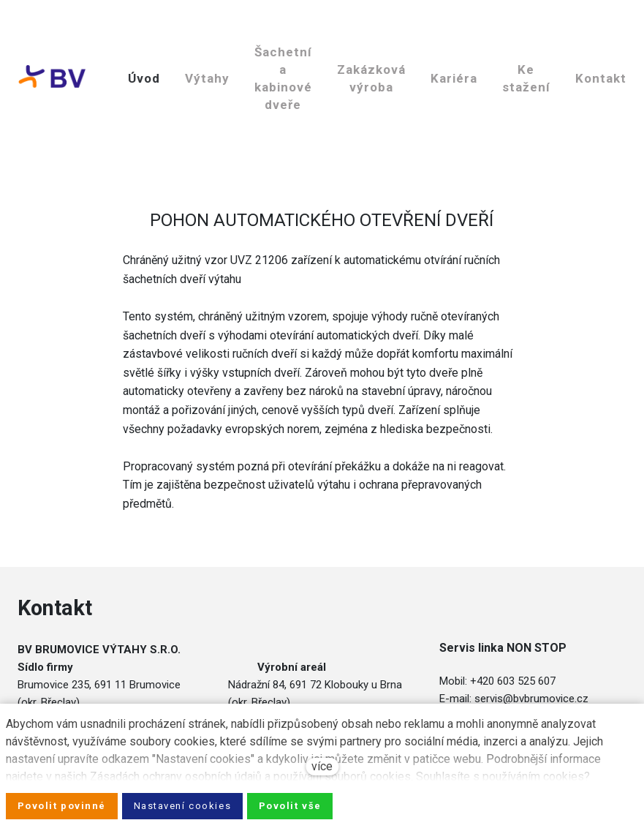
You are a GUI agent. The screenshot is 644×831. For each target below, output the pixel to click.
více (322, 766)
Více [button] (416, 36)
